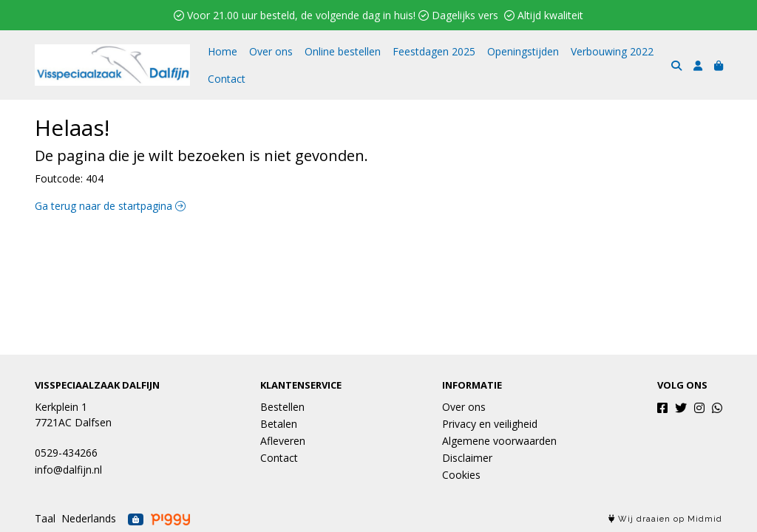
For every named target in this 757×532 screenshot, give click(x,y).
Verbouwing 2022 (612, 51)
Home (223, 51)
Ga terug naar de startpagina (110, 206)
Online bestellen (343, 51)
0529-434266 (66, 453)
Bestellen (282, 407)
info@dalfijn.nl (68, 470)
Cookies (461, 475)
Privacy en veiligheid (490, 424)
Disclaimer (467, 458)
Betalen (279, 424)
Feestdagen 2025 (434, 51)
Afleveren (283, 441)
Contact (227, 79)
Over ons (271, 51)
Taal (45, 518)
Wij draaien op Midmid (665, 519)
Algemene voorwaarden (499, 441)
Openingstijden (523, 51)
